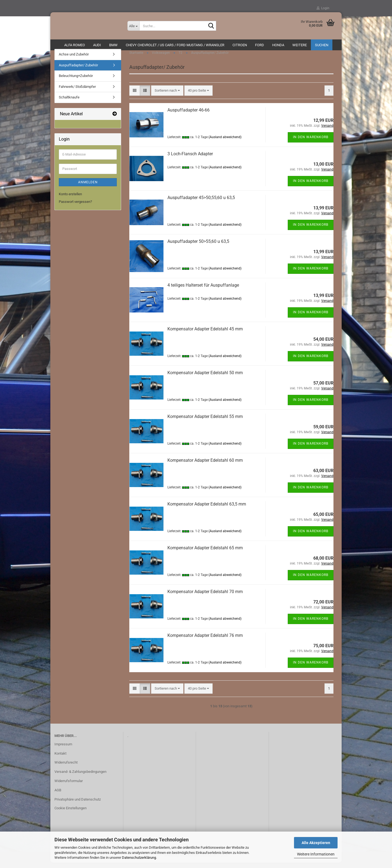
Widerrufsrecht (66, 768)
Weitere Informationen (316, 854)
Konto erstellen (70, 199)
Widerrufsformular (69, 786)
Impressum (63, 749)
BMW (113, 45)
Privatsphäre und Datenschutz (78, 805)
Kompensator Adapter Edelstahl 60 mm (205, 465)
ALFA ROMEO (75, 45)
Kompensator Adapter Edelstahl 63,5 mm (207, 509)
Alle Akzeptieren (316, 843)
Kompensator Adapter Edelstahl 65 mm (205, 553)
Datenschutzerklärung (139, 858)
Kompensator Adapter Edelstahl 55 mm (205, 422)
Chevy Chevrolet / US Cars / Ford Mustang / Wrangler (175, 45)
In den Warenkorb (311, 142)
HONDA (278, 45)
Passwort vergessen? (75, 207)
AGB (58, 796)
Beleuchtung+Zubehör (76, 81)
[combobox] (167, 96)
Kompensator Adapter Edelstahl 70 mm (205, 597)
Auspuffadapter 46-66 (189, 115)
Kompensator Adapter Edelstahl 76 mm (205, 641)
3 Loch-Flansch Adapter (190, 159)
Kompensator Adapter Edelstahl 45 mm (205, 334)
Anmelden (88, 188)
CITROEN (240, 45)
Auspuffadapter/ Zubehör (78, 71)
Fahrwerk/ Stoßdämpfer (77, 92)
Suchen (322, 45)
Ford (260, 45)
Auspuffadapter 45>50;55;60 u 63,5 (201, 203)
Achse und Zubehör (74, 60)
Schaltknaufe (69, 103)
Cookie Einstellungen (71, 813)
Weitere (300, 45)
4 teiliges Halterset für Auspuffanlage (203, 290)
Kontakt (60, 759)
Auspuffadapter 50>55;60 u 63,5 (198, 247)
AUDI (97, 45)
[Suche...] (133, 26)
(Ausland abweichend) (225, 142)
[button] (135, 96)
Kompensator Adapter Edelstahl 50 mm (205, 378)
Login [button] (323, 8)
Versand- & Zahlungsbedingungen (80, 777)
